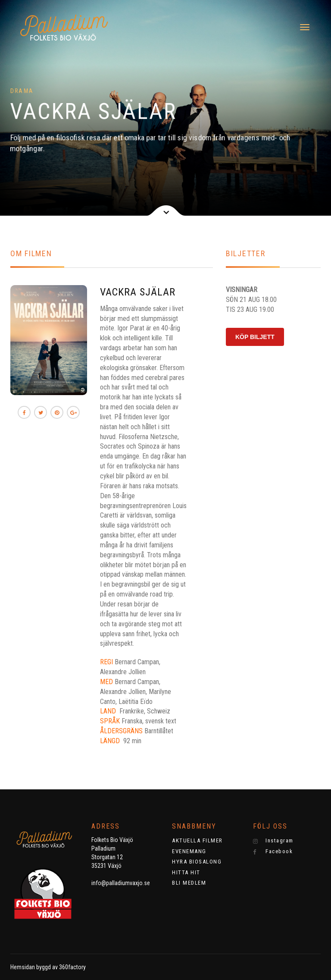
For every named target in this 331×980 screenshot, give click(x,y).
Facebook (273, 851)
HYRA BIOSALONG (197, 862)
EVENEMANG (189, 851)
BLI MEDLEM (189, 883)
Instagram (273, 841)
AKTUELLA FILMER (197, 840)
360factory (72, 967)
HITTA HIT (186, 872)
